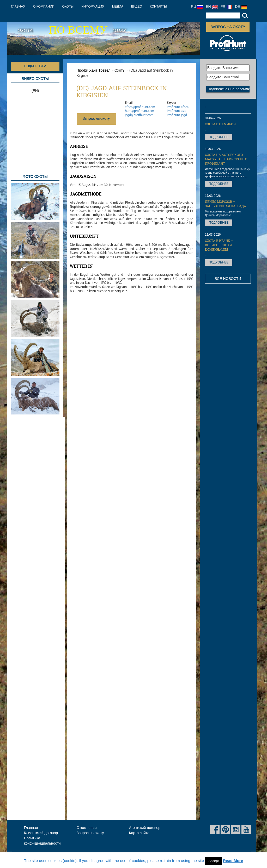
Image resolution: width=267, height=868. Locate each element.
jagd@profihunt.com (139, 115)
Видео (137, 7)
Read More (233, 861)
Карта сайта (139, 833)
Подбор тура (35, 66)
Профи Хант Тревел (93, 70)
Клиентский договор (41, 833)
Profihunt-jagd (177, 115)
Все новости (228, 279)
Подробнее (219, 137)
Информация (93, 7)
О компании (44, 7)
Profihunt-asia (177, 111)
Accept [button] (214, 861)
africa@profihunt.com (140, 107)
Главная (18, 7)
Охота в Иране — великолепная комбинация (219, 245)
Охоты (68, 7)
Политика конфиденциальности (42, 841)
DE (241, 7)
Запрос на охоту (228, 27)
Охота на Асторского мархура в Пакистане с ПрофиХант (226, 159)
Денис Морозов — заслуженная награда (226, 204)
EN (212, 7)
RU (197, 7)
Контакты (158, 7)
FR (227, 7)
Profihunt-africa (178, 107)
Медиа (118, 7)
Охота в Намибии (220, 124)
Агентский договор (145, 828)
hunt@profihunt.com (139, 111)
